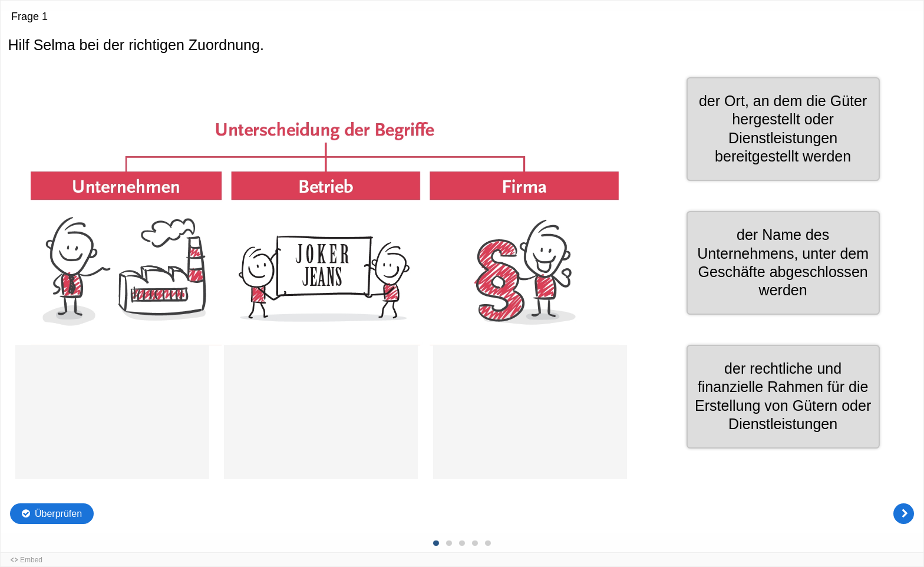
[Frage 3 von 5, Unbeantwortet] (462, 543)
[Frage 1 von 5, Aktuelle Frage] (436, 543)
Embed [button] (31, 560)
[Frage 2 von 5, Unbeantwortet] (449, 543)
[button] (783, 397)
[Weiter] (904, 514)
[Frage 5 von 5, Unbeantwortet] (488, 543)
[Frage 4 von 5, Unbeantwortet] (475, 543)
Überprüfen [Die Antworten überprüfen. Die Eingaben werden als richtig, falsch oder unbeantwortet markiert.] (58, 514)
